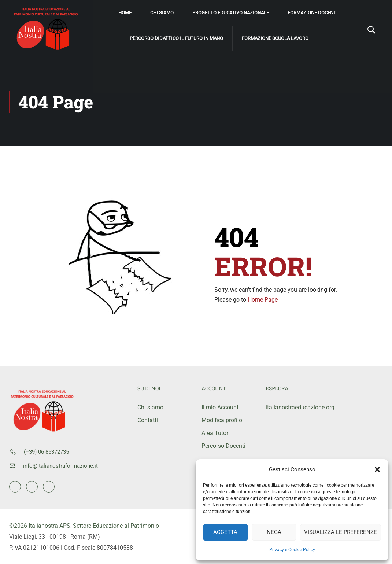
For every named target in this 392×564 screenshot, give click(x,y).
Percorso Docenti (223, 445)
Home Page (263, 299)
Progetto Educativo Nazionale (231, 13)
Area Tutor (215, 433)
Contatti (148, 420)
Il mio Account (220, 407)
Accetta (225, 532)
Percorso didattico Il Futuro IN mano (176, 38)
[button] (377, 469)
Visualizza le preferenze (341, 532)
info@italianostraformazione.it (60, 465)
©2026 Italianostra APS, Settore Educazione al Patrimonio (84, 525)
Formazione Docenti (313, 13)
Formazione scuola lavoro (275, 38)
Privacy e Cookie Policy (292, 550)
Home (125, 13)
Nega (274, 532)
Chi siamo (162, 13)
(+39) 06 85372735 (46, 451)
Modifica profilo (222, 420)
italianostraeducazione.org (292, 407)
